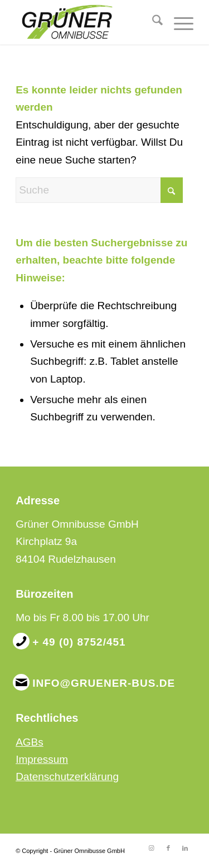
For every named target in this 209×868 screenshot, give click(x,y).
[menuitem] (152, 22)
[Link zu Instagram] (152, 848)
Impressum (42, 759)
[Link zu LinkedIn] (185, 848)
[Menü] (178, 22)
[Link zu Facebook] (168, 848)
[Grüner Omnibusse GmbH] (87, 22)
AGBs (30, 742)
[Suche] (152, 22)
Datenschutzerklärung (67, 777)
